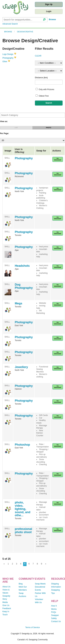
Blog (21, 584)
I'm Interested (58, 159)
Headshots (22, 266)
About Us (6, 587)
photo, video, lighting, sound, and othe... (23, 509)
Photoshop (22, 445)
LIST (16, 128)
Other (5, 62)
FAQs (54, 612)
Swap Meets (40, 584)
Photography (8, 58)
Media (5, 602)
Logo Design (8, 54)
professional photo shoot (24, 531)
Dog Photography (24, 286)
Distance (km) (41, 78)
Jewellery (21, 367)
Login (49, 11)
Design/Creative (25, 32)
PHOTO (49, 128)
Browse (52, 19)
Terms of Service (32, 627)
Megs (19, 303)
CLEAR (38, 56)
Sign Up (49, 4)
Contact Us (56, 621)
